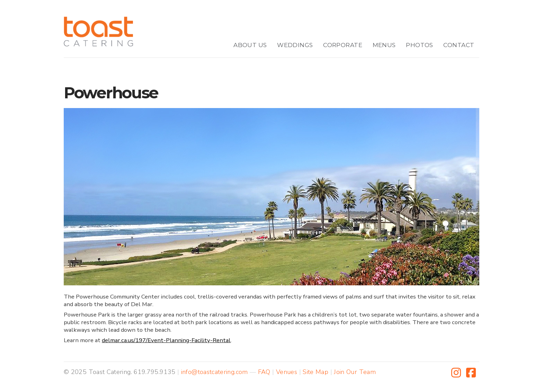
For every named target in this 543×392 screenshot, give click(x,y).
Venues (287, 372)
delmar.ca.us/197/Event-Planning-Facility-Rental (166, 340)
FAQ (264, 372)
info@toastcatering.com (215, 372)
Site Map (315, 372)
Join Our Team (355, 372)
